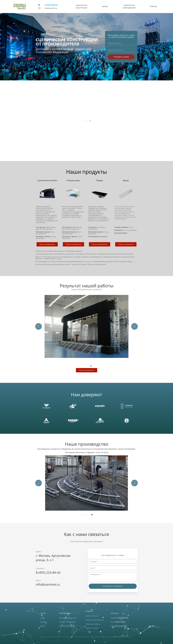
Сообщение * (113, 577)
